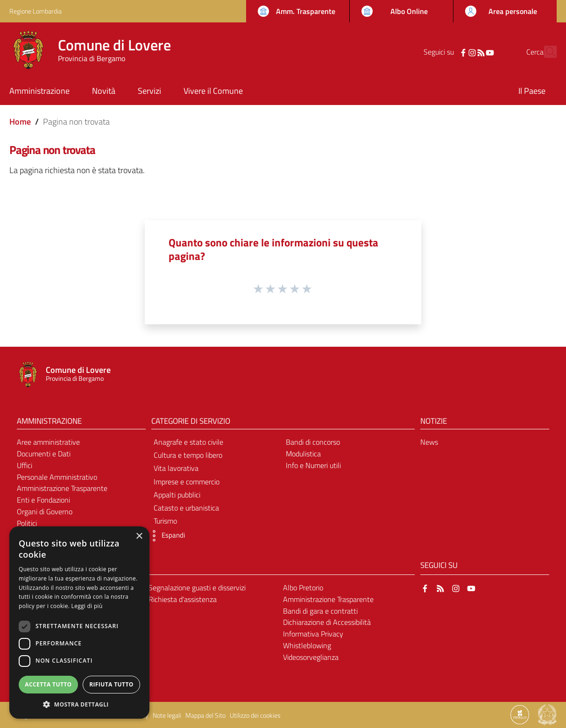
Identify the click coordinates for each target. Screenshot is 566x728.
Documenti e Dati (44, 454)
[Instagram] (456, 52)
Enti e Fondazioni (43, 500)
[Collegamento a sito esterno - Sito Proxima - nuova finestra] (520, 714)
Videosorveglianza (311, 657)
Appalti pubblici (177, 495)
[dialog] (79, 623)
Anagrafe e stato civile (188, 442)
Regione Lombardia (35, 11)
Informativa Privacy (313, 634)
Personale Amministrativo (57, 477)
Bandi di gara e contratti (320, 611)
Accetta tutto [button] (48, 684)
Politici (27, 523)
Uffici (25, 465)
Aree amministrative (48, 442)
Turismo (165, 521)
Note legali (167, 715)
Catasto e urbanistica (186, 508)
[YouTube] (474, 52)
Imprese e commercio (187, 482)
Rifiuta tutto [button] (111, 684)
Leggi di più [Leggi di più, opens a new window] (87, 606)
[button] (166, 536)
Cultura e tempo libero (188, 455)
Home (20, 122)
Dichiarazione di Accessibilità (327, 622)
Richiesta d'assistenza (183, 599)
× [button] (139, 536)
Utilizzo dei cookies (255, 715)
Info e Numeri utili (313, 465)
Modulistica (303, 454)
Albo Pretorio (303, 588)
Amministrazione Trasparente (62, 488)
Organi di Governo (45, 511)
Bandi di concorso (313, 442)
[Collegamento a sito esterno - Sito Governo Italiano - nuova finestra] (547, 714)
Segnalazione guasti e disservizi (197, 588)
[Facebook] (447, 52)
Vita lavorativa (176, 468)
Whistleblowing (307, 645)
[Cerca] (545, 52)
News (429, 442)
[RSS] (465, 52)
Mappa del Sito (205, 715)
